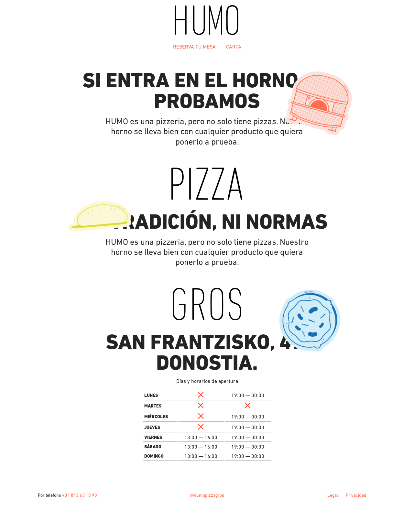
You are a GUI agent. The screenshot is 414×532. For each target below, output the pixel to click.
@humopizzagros (207, 495)
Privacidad (356, 495)
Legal (333, 495)
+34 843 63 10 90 (80, 495)
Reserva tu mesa (194, 47)
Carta (234, 47)
